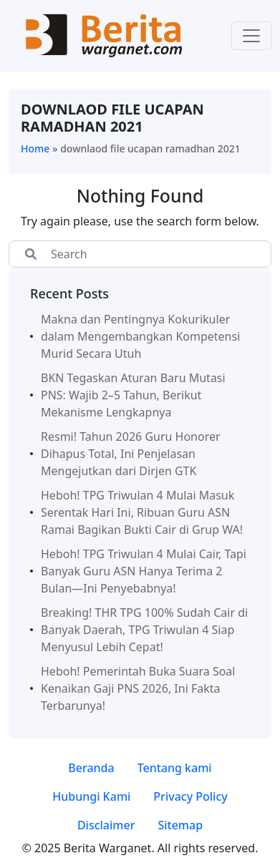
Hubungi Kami (91, 796)
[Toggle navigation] (251, 36)
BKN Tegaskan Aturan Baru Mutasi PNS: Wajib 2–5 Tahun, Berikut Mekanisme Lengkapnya (133, 395)
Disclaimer (106, 825)
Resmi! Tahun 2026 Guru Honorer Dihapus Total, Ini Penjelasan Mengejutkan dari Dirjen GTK (131, 454)
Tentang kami (175, 768)
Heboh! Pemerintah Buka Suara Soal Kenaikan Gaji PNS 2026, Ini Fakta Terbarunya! (138, 688)
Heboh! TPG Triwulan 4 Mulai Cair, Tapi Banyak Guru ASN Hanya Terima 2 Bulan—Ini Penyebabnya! (144, 571)
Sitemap (180, 825)
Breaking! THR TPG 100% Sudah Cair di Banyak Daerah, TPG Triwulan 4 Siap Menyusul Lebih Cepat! (144, 630)
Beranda (91, 768)
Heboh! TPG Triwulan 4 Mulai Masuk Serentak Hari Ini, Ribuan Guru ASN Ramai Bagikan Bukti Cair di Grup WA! (142, 512)
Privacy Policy (190, 796)
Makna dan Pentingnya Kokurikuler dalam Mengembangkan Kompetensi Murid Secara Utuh (140, 336)
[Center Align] (31, 254)
